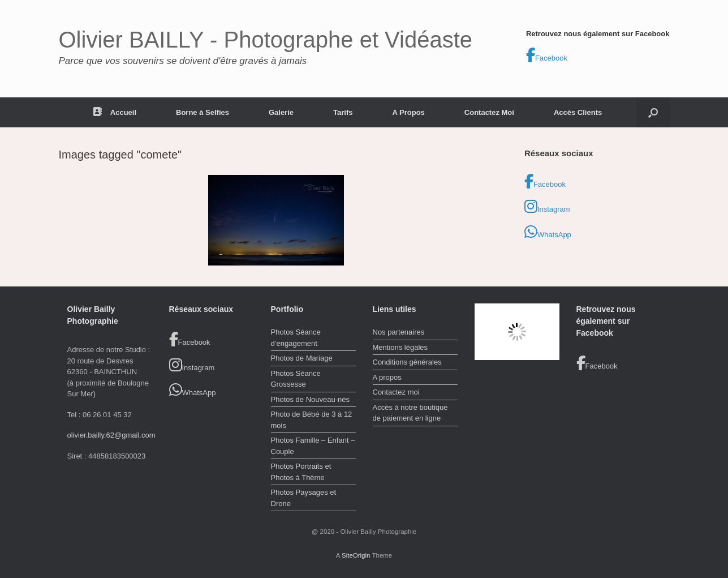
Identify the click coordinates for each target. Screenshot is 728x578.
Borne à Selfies (203, 112)
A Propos (409, 112)
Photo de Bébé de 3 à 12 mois (312, 420)
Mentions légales (400, 347)
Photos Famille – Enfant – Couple (313, 446)
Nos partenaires (399, 332)
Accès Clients (578, 112)
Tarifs (343, 112)
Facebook (547, 55)
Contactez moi (396, 392)
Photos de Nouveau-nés (310, 399)
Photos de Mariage (302, 358)
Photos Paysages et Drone (304, 498)
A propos (387, 377)
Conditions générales (407, 362)
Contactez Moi (489, 112)
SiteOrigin (356, 555)
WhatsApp (548, 232)
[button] (653, 112)
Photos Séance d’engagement (296, 338)
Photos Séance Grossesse (296, 379)
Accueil (115, 112)
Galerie (281, 112)
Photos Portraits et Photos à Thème (301, 472)
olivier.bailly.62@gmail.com (111, 435)
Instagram (547, 207)
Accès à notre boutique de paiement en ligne (410, 413)
